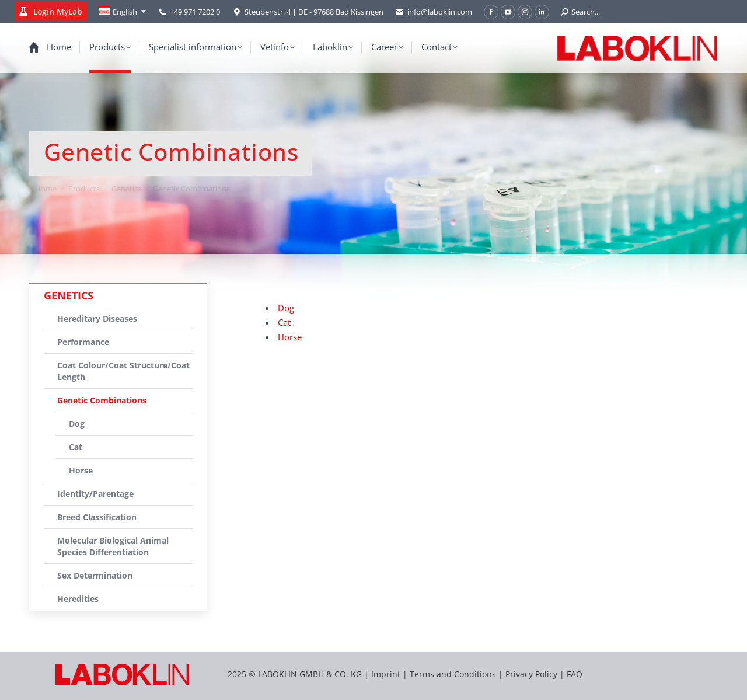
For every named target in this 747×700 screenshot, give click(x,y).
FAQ (575, 674)
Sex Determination (95, 575)
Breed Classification (97, 517)
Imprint (386, 674)
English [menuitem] (125, 12)
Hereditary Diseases (97, 318)
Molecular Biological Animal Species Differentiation (113, 546)
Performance (83, 342)
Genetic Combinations (102, 400)
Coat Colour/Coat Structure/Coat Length (123, 371)
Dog (286, 308)
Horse (290, 337)
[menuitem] (122, 12)
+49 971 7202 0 (195, 12)
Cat (284, 322)
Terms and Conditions (454, 674)
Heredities (78, 599)
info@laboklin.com (434, 12)
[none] (122, 12)
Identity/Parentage (95, 494)
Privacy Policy (531, 674)
